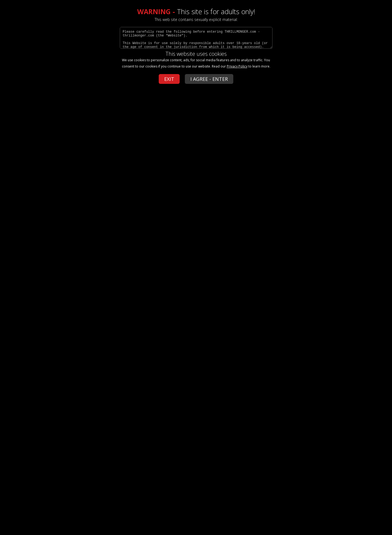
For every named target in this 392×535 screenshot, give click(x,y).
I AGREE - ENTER (209, 79)
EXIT (169, 79)
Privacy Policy (237, 66)
